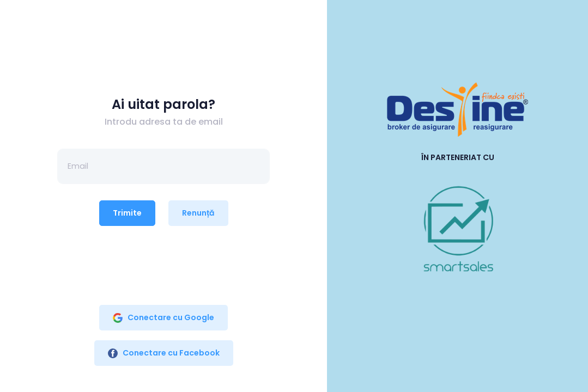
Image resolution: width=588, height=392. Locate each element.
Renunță (198, 213)
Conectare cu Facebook (164, 353)
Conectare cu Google (163, 317)
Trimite (127, 213)
